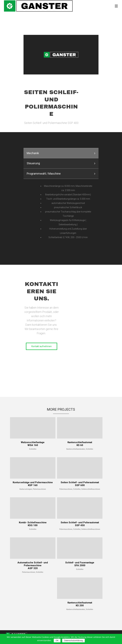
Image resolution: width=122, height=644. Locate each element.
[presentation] (61, 153)
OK (57, 641)
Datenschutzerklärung (73, 641)
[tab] (61, 153)
